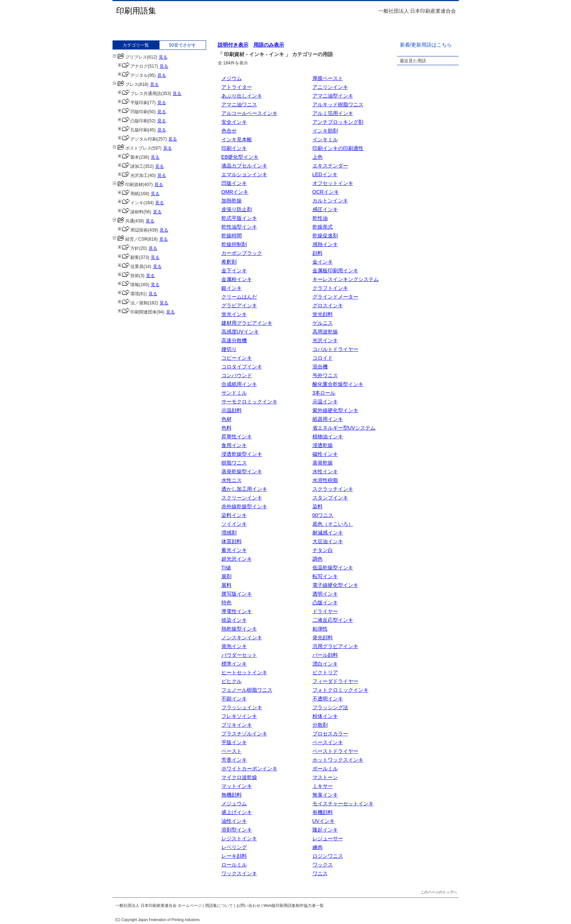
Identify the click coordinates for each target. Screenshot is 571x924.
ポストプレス (132, 148)
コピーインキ (237, 358)
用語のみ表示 (269, 45)
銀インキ (232, 288)
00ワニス (323, 515)
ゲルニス (323, 323)
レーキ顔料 (234, 856)
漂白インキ (325, 664)
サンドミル (234, 393)
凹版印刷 (133, 112)
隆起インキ (325, 830)
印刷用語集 (136, 11)
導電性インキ (237, 611)
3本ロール (324, 393)
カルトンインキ (330, 201)
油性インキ (234, 821)
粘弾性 (320, 629)
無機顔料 (232, 795)
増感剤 (229, 533)
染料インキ (234, 515)
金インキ (323, 262)
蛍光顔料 (323, 314)
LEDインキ (325, 174)
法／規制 (133, 303)
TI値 (226, 568)
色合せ (229, 131)
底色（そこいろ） (333, 524)
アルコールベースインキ (249, 113)
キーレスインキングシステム (346, 279)
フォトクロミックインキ (340, 690)
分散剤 (320, 725)
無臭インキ (325, 795)
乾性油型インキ (239, 227)
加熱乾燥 (232, 201)
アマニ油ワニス (239, 104)
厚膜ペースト (328, 78)
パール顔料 (325, 655)
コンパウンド (237, 375)
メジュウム (234, 803)
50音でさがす (182, 45)
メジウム (232, 78)
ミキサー (323, 786)
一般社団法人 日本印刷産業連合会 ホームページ (159, 905)
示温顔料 (232, 410)
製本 (128, 157)
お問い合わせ (248, 905)
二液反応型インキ (333, 620)
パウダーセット (239, 655)
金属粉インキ (237, 279)
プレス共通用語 (139, 94)
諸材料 (131, 212)
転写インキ (325, 576)
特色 (227, 603)
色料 (227, 428)
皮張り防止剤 (237, 209)
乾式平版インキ (239, 218)
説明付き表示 (233, 45)
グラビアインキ (239, 305)
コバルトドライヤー (335, 349)
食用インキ (234, 445)
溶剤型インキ (237, 830)
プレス (125, 84)
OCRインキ (326, 192)
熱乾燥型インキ (239, 629)
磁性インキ (325, 454)
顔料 (318, 253)
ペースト (232, 751)
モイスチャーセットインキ (343, 803)
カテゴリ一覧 (136, 45)
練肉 (318, 847)
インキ (131, 203)
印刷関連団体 (137, 312)
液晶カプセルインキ (244, 166)
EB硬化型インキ (240, 157)
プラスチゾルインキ (244, 734)
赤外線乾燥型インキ (244, 506)
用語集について (219, 905)
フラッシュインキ (242, 707)
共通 (123, 221)
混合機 (320, 367)
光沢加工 (133, 175)
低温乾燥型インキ (333, 568)
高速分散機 (234, 340)
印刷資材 (128, 185)
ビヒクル (232, 681)
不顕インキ (234, 699)
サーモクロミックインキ (249, 402)
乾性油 (320, 218)
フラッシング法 (330, 707)
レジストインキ (239, 838)
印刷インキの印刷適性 (338, 148)
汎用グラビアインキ (335, 646)
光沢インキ (325, 340)
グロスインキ (328, 305)
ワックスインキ (239, 873)
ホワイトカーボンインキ (249, 769)
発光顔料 (323, 637)
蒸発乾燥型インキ (242, 471)
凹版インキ (234, 183)
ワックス (323, 865)
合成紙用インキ (239, 384)
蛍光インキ (234, 314)
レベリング (234, 847)
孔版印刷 (133, 130)
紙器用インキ (328, 419)
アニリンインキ (330, 87)
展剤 (227, 576)
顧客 (128, 257)
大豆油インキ (328, 541)
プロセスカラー (330, 734)
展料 (227, 585)
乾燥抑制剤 (234, 244)
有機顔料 (323, 812)
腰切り (229, 349)
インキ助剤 (325, 131)
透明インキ (325, 594)
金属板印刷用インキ (335, 271)
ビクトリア (325, 672)
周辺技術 (133, 230)
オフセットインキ (333, 183)
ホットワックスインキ (338, 760)
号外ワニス (325, 375)
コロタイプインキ (242, 367)
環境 (128, 294)
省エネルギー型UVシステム (344, 428)
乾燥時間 (232, 236)
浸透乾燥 (323, 445)
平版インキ (234, 742)
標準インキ (234, 664)
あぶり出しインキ (242, 96)
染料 (318, 506)
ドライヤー (325, 611)
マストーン (325, 777)
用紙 (128, 194)
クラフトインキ (330, 288)
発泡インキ (234, 646)
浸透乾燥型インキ (242, 454)
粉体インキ (325, 716)
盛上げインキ (237, 812)
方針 (128, 248)
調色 (318, 559)
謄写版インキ (237, 594)
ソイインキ (234, 524)
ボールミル (325, 769)
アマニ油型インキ (333, 96)
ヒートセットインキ (244, 672)
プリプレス (130, 57)
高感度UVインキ (240, 332)
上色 (318, 157)
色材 (227, 419)
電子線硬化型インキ (335, 585)
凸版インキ (325, 603)
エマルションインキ (244, 174)
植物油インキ (328, 437)
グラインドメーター (335, 297)
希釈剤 (229, 262)
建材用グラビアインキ (247, 323)
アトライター (237, 87)
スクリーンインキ (242, 498)
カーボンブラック (242, 253)
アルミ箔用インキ (333, 113)
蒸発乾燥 (323, 463)
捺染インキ (234, 620)
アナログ (133, 66)
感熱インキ (325, 244)
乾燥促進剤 (325, 236)
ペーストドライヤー (335, 751)
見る (163, 57)
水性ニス (232, 480)
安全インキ (234, 122)
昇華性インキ (237, 437)
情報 (128, 285)
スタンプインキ (330, 498)
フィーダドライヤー (335, 681)
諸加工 (131, 166)
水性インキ (325, 471)
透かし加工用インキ (244, 489)
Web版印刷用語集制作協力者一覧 (294, 905)
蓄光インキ (234, 550)
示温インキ (325, 402)
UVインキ (324, 821)
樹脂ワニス (234, 463)
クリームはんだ (239, 297)
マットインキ (237, 786)
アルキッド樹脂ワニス (338, 104)
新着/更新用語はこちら (426, 45)
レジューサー (328, 838)
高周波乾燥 (325, 332)
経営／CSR (130, 239)
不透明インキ (328, 699)
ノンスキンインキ (242, 637)
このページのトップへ (439, 892)
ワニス (320, 873)
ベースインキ (328, 742)
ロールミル (234, 865)
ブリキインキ (237, 725)
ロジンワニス (328, 856)
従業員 (131, 266)
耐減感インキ (328, 533)
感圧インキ (325, 209)
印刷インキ (234, 148)
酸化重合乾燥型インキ (338, 384)
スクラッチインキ (333, 489)
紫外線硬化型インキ (335, 410)
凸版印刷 (133, 121)
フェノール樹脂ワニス (247, 690)
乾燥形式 (323, 227)
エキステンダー (330, 166)
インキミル (325, 139)
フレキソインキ (239, 716)
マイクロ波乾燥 (239, 777)
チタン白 (323, 550)
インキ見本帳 (237, 139)
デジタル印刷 (137, 139)
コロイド (323, 358)
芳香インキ (234, 760)
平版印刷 (133, 103)
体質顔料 (232, 541)
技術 (128, 276)
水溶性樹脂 (325, 480)
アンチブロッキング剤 (338, 122)
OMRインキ (235, 192)
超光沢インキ (237, 559)
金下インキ (234, 271)
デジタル (133, 75)
